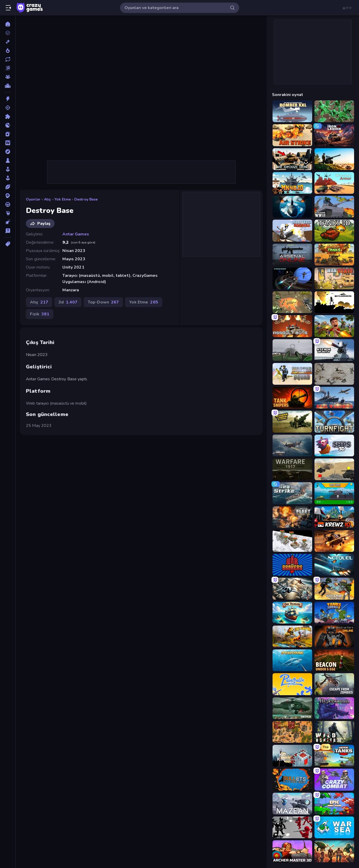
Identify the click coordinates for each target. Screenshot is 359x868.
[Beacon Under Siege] (334, 660)
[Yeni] (8, 42)
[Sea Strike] (292, 493)
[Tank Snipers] (292, 398)
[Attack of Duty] (334, 350)
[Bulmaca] (8, 116)
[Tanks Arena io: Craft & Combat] (334, 613)
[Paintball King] (292, 684)
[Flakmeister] (292, 350)
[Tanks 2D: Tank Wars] (334, 493)
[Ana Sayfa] (8, 24)
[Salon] (8, 169)
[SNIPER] (292, 708)
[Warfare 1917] (292, 469)
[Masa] (8, 160)
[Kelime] (8, 143)
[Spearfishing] (292, 660)
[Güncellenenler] (8, 59)
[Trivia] (8, 231)
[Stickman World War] (334, 589)
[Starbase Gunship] (292, 278)
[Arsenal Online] (292, 255)
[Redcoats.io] (334, 326)
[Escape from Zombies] (334, 684)
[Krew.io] (334, 517)
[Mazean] (292, 804)
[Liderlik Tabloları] (8, 86)
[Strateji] (8, 196)
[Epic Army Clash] (334, 804)
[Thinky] (8, 213)
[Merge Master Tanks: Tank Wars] (334, 756)
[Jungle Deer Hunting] (292, 636)
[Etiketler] (8, 244)
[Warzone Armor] (334, 183)
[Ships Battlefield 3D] (292, 207)
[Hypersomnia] (334, 708)
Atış (47, 199)
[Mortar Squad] (292, 374)
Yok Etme (63, 199)
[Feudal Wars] (292, 732)
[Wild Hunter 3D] (334, 732)
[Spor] (8, 187)
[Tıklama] (8, 222)
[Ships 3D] (334, 446)
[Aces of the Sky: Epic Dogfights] (292, 589)
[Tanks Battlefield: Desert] (334, 469)
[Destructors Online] (334, 636)
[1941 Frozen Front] (292, 541)
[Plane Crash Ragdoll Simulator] (292, 231)
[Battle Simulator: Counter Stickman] (292, 827)
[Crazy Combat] (334, 780)
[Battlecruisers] (334, 302)
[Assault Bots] (292, 326)
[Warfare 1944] (334, 374)
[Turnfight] (334, 421)
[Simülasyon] (8, 178)
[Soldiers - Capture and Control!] (334, 111)
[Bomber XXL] (292, 111)
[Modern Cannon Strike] (292, 421)
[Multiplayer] (8, 77)
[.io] (8, 125)
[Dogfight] (292, 446)
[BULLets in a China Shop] (292, 780)
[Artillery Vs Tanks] (334, 159)
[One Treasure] (292, 613)
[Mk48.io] (292, 183)
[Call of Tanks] (334, 255)
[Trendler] (8, 50)
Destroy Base (86, 199)
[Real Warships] (334, 398)
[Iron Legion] (334, 135)
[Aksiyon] (8, 99)
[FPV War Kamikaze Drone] (292, 159)
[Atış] (8, 108)
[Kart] (8, 134)
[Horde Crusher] (334, 851)
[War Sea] (334, 827)
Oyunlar (33, 199)
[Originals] (8, 68)
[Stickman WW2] (334, 207)
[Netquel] (334, 565)
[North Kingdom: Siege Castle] (292, 756)
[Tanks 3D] (334, 231)
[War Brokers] (292, 565)
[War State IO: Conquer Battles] (334, 278)
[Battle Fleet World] (292, 517)
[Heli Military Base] (334, 541)
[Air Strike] (292, 135)
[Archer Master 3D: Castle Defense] (292, 851)
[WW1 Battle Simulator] (292, 302)
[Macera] (8, 152)
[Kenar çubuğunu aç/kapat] (8, 8)
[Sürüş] (8, 204)
